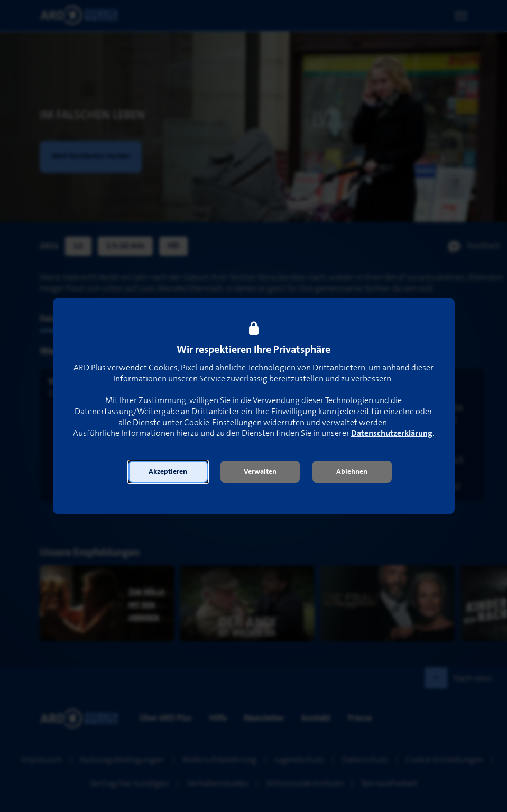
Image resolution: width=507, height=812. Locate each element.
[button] (168, 472)
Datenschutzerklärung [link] (392, 433)
